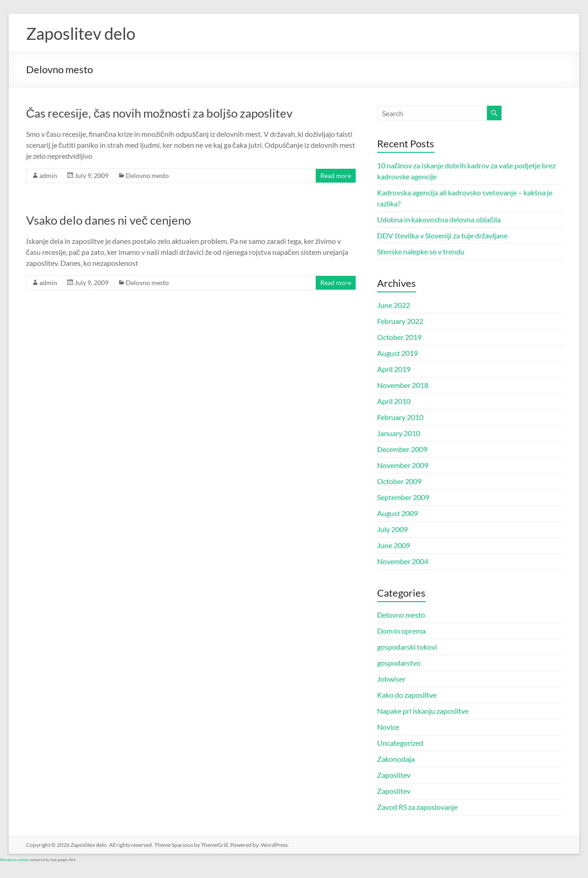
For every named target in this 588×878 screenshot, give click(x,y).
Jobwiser (391, 679)
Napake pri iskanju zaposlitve (423, 711)
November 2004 (403, 561)
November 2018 (403, 385)
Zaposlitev (394, 775)
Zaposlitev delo (81, 33)
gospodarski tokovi (407, 647)
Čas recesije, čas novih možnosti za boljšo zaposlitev (159, 113)
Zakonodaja (396, 759)
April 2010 (394, 401)
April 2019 (394, 369)
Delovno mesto (147, 175)
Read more (336, 175)
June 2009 (394, 545)
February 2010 (400, 417)
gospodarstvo (399, 663)
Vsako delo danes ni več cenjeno (108, 220)
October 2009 (399, 481)
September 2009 (403, 497)
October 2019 (399, 337)
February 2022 (400, 321)
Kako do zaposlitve (407, 695)
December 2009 (402, 449)
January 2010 (399, 433)
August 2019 (397, 353)
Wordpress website (15, 860)
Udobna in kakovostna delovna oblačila (439, 219)
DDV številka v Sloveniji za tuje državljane (442, 235)
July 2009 (392, 529)
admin (48, 175)
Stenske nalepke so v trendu (421, 251)
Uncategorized (400, 743)
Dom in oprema (401, 631)
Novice (388, 727)
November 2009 (403, 465)
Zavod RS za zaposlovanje (417, 807)
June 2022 (394, 305)
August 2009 (397, 513)
